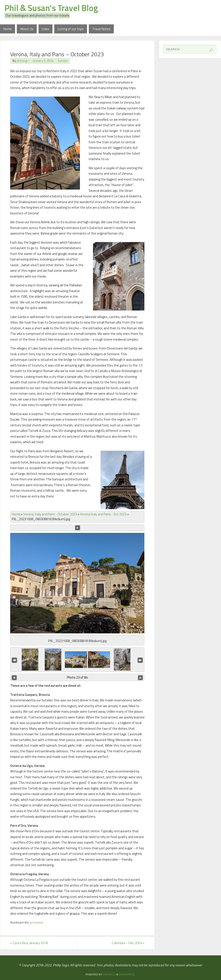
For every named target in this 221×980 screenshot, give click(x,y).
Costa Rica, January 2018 (29, 943)
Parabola (109, 974)
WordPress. (127, 974)
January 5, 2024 (43, 61)
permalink (36, 923)
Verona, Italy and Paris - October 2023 (50, 514)
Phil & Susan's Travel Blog (51, 8)
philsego (23, 61)
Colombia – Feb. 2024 (128, 943)
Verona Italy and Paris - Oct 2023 (103, 514)
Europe (63, 61)
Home (16, 514)
